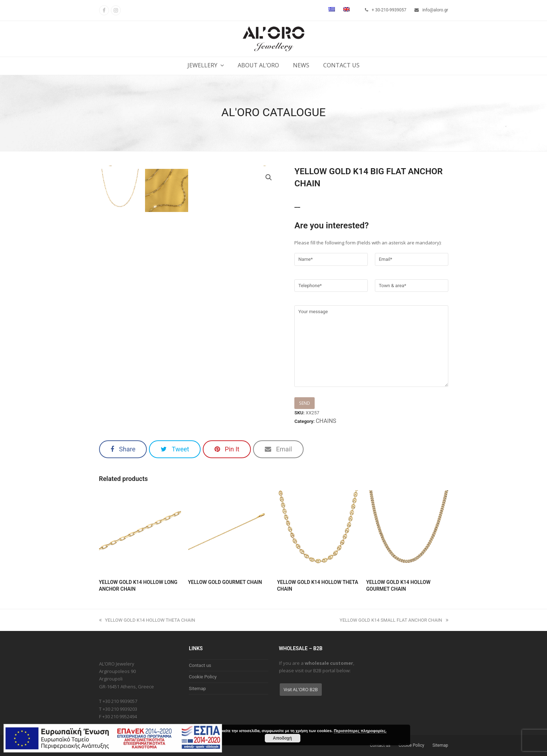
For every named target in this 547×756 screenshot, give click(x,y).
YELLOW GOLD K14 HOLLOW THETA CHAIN (147, 620)
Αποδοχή (282, 738)
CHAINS (326, 421)
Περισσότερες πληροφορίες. (360, 731)
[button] (123, 449)
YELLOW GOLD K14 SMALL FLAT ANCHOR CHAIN (394, 620)
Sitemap (197, 688)
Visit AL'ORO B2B (301, 690)
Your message (371, 346)
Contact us (200, 665)
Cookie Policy (203, 677)
